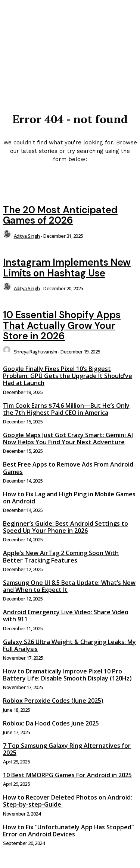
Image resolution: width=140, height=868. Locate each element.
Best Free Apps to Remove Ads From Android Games (68, 468)
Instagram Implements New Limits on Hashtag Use (67, 268)
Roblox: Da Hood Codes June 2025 (51, 723)
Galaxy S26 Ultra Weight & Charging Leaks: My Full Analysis (69, 645)
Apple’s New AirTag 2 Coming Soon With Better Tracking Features (61, 556)
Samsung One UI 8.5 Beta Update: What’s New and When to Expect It (69, 586)
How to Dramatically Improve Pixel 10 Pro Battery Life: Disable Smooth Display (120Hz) (67, 675)
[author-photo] (8, 236)
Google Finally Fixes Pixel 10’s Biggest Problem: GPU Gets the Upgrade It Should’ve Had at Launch (68, 376)
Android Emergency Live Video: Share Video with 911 (66, 616)
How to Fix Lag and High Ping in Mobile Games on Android (69, 498)
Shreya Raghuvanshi (35, 352)
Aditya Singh (27, 236)
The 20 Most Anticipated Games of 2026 (60, 215)
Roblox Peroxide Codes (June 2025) (53, 701)
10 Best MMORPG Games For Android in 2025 (67, 775)
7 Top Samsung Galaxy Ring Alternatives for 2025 (67, 749)
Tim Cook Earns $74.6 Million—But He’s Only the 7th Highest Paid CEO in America (66, 409)
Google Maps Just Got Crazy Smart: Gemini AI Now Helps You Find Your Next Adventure (68, 438)
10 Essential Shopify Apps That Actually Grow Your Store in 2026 (62, 325)
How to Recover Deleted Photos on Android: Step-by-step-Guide (68, 801)
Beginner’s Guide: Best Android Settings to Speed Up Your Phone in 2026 (66, 527)
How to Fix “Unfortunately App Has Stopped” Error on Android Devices (68, 831)
